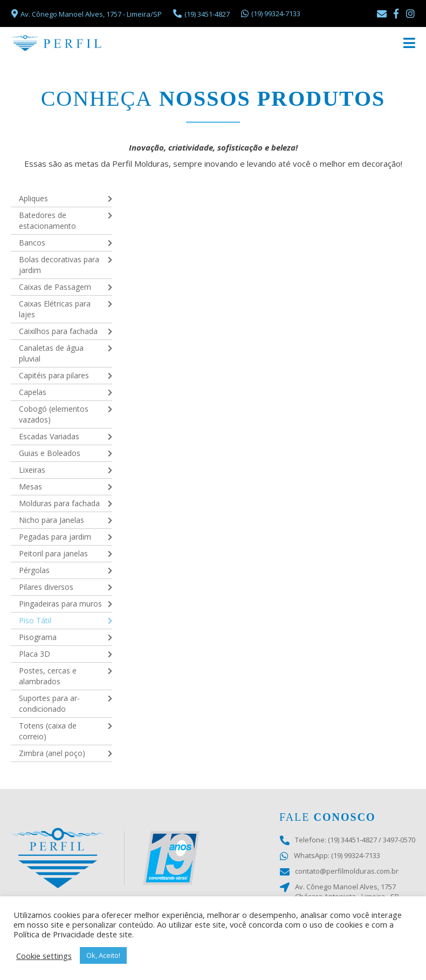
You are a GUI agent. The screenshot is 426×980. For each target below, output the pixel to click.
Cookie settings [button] (44, 956)
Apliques (33, 198)
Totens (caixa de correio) (48, 731)
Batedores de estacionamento (47, 220)
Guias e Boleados (50, 453)
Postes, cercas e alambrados (48, 676)
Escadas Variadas (49, 436)
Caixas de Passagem (55, 287)
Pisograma (38, 637)
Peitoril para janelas (53, 553)
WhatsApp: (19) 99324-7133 (330, 856)
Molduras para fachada (59, 503)
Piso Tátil (35, 620)
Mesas (30, 486)
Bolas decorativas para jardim (59, 265)
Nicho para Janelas (51, 520)
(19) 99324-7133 (270, 13)
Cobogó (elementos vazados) (54, 414)
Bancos (32, 243)
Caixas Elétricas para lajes (55, 309)
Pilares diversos (46, 587)
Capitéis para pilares (54, 375)
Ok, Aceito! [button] (103, 955)
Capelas (33, 392)
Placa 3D (35, 654)
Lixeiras (32, 470)
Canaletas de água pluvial (51, 353)
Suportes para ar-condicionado (49, 703)
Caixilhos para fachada (58, 331)
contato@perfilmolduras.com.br (339, 871)
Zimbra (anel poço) (52, 753)
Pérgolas (34, 570)
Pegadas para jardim (55, 537)
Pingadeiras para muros (60, 604)
